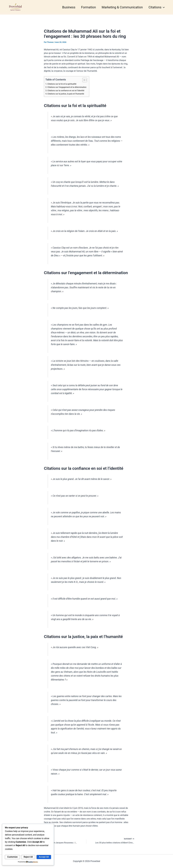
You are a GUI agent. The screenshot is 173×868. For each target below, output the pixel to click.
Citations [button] (156, 7)
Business (66, 7)
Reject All (28, 857)
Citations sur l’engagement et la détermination (68, 87)
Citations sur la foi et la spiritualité (62, 84)
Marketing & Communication (121, 7)
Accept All (44, 857)
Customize (12, 857)
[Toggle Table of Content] (85, 80)
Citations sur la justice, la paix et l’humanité (66, 94)
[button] (163, 7)
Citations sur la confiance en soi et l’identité (66, 91)
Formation (87, 7)
